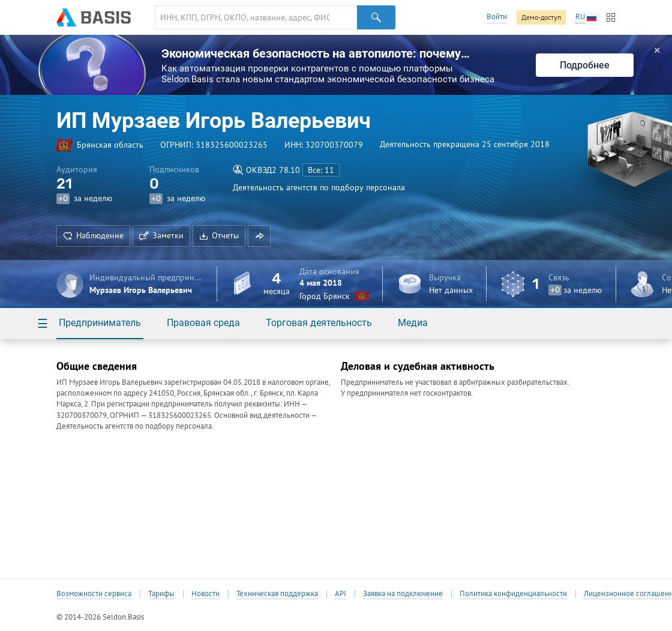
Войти (497, 17)
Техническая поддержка (277, 594)
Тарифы (161, 594)
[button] (259, 236)
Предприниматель (100, 323)
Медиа (413, 323)
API (340, 594)
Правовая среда (203, 323)
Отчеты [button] (219, 235)
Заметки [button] (161, 235)
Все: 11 (321, 170)
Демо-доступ (541, 17)
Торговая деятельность (319, 323)
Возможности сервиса (94, 594)
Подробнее (585, 65)
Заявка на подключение (403, 594)
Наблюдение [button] (93, 235)
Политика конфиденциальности (513, 594)
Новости (205, 594)
